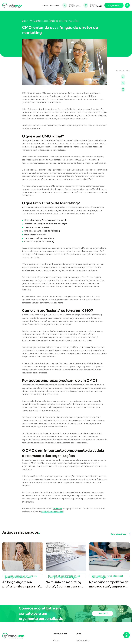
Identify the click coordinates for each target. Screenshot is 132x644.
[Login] (127, 5)
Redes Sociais (83, 641)
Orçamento (55, 5)
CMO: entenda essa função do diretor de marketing (54, 21)
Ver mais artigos (118, 534)
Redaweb (57, 509)
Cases (56, 641)
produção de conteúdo (52, 512)
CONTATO (103, 613)
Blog (24, 21)
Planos (45, 5)
